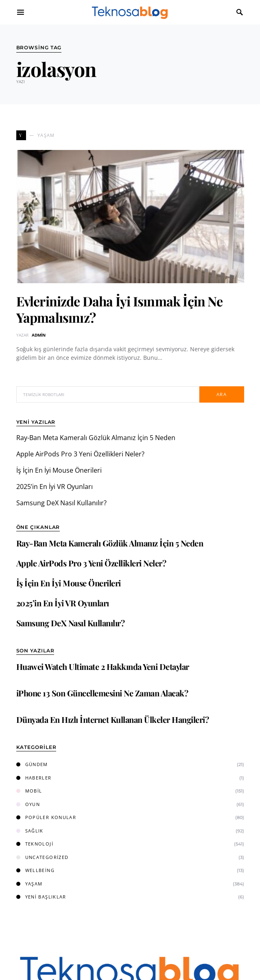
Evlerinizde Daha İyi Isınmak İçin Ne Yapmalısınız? (119, 309)
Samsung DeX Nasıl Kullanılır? (61, 503)
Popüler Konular (46, 817)
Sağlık (30, 831)
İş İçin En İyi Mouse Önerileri (59, 470)
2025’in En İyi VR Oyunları (55, 487)
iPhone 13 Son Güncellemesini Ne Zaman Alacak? (102, 693)
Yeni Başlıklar (41, 897)
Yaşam (29, 884)
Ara (222, 394)
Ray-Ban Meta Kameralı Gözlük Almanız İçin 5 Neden (96, 438)
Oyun (28, 804)
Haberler (34, 778)
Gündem (32, 764)
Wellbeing (35, 870)
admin (39, 335)
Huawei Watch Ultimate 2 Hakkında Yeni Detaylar (103, 666)
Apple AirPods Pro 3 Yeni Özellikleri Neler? (80, 454)
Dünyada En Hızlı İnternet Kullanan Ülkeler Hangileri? (113, 719)
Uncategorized (43, 857)
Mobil (29, 791)
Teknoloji (35, 844)
